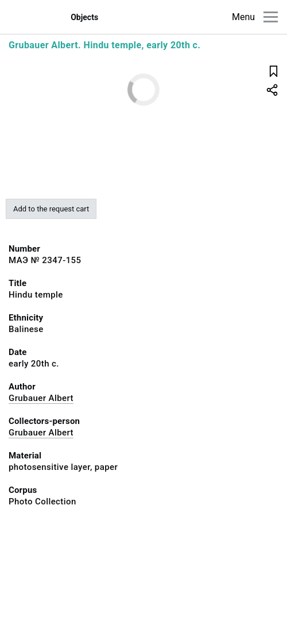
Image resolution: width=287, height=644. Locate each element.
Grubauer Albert (41, 398)
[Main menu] (271, 17)
